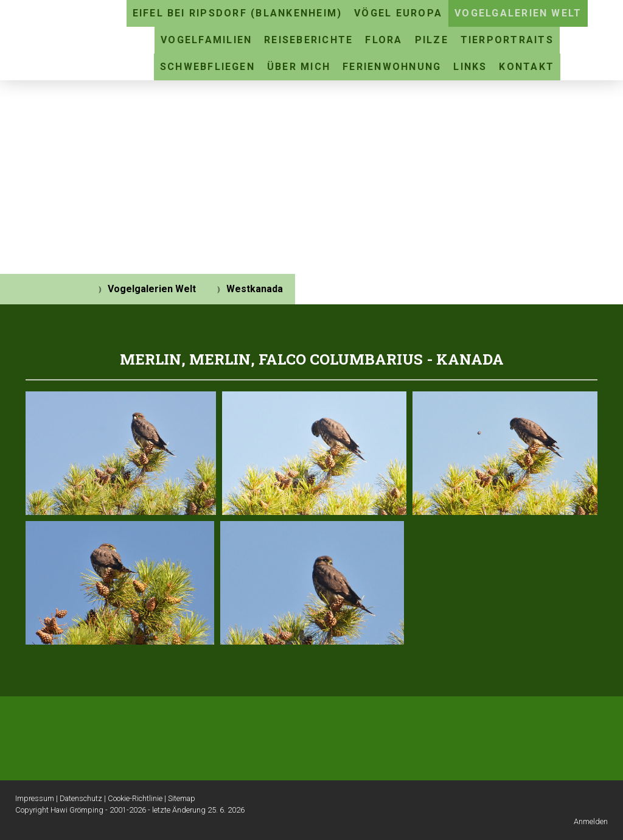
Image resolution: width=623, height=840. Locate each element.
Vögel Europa (398, 13)
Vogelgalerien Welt (518, 13)
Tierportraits (507, 40)
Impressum (35, 798)
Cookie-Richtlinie (135, 798)
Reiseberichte (308, 40)
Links (470, 67)
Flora (384, 40)
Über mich (299, 67)
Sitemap (182, 798)
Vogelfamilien (206, 40)
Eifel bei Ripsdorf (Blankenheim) (238, 13)
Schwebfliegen (207, 67)
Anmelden (591, 821)
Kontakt (527, 67)
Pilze (432, 40)
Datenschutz (81, 798)
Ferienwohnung (392, 67)
